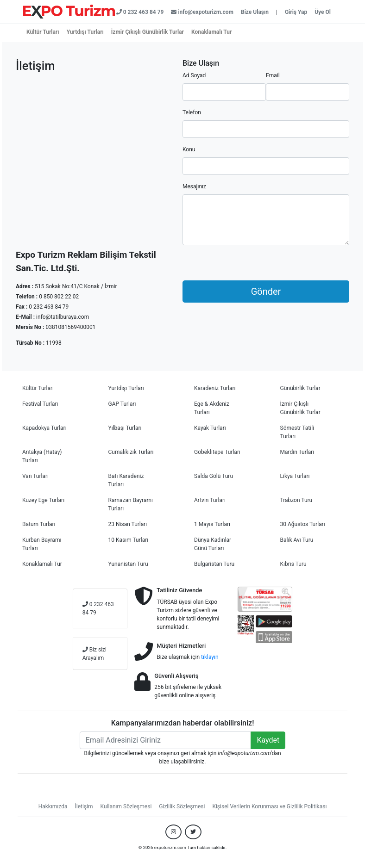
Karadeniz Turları (215, 388)
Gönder (266, 291)
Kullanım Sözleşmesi (126, 806)
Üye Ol (323, 12)
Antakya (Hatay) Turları (42, 456)
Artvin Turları (210, 500)
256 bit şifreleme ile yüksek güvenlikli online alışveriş (188, 691)
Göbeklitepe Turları (217, 452)
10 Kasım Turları (129, 540)
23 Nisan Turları (128, 524)
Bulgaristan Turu (214, 564)
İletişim (84, 806)
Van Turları (35, 476)
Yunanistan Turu (128, 564)
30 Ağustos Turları (303, 524)
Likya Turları (295, 476)
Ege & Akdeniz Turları (212, 408)
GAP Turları (122, 404)
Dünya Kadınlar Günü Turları (213, 544)
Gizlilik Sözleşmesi (182, 806)
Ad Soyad (194, 75)
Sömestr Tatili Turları (297, 432)
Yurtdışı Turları (85, 32)
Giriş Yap (296, 12)
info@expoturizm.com (202, 12)
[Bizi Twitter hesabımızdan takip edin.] (193, 832)
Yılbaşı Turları (125, 428)
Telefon (192, 112)
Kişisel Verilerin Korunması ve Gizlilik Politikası (269, 806)
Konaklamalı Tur (211, 32)
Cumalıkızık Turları (131, 452)
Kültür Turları (43, 32)
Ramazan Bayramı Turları (131, 504)
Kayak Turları (210, 428)
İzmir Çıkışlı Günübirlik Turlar (148, 32)
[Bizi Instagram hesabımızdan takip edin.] (173, 832)
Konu (189, 149)
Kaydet (268, 740)
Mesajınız (194, 186)
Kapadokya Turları (44, 428)
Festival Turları (40, 404)
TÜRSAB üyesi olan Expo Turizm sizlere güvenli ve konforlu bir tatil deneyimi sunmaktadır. (188, 614)
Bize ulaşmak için (187, 657)
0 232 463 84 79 (98, 608)
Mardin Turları (297, 452)
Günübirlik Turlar (300, 388)
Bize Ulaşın (255, 12)
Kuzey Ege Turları (43, 500)
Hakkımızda (53, 806)
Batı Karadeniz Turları (126, 480)
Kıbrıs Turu (293, 564)
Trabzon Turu (296, 500)
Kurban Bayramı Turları (42, 544)
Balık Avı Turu (297, 540)
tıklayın (210, 657)
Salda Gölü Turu (214, 476)
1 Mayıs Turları (212, 524)
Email (273, 75)
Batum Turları (39, 524)
